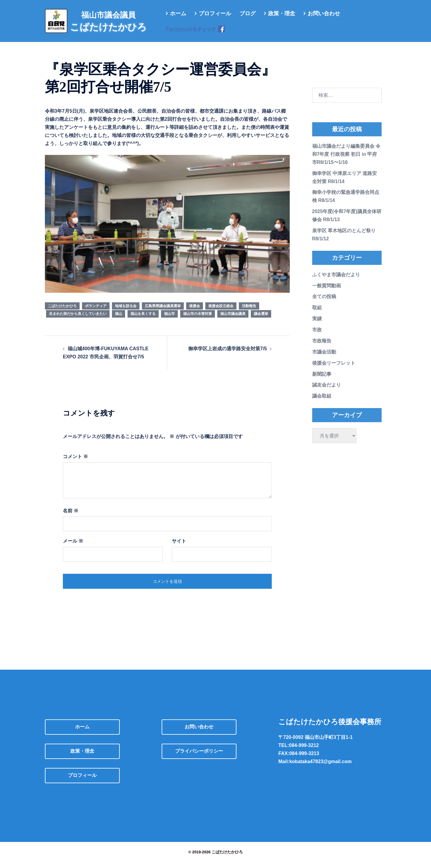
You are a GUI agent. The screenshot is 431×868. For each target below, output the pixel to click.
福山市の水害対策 (198, 320)
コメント (75, 462)
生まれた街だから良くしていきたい (78, 320)
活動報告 (249, 312)
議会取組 (322, 402)
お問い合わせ (324, 13)
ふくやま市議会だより (336, 281)
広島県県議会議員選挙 (163, 312)
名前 (71, 517)
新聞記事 (322, 380)
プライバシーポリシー (199, 757)
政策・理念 (282, 13)
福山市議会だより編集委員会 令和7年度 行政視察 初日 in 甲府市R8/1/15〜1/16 (346, 160)
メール (73, 547)
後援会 (195, 312)
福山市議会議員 (233, 320)
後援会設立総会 (221, 312)
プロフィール (215, 13)
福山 (119, 320)
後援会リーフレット (334, 369)
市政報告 (322, 347)
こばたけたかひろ (62, 312)
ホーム (178, 13)
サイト (179, 547)
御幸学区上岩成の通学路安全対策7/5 (227, 355)
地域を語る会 (126, 312)
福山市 (169, 320)
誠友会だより (327, 391)
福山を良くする (143, 320)
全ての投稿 (324, 302)
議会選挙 (261, 320)
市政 (317, 336)
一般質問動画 (327, 292)
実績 (317, 325)
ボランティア (96, 312)
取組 (317, 314)
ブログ (248, 13)
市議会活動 (324, 358)
